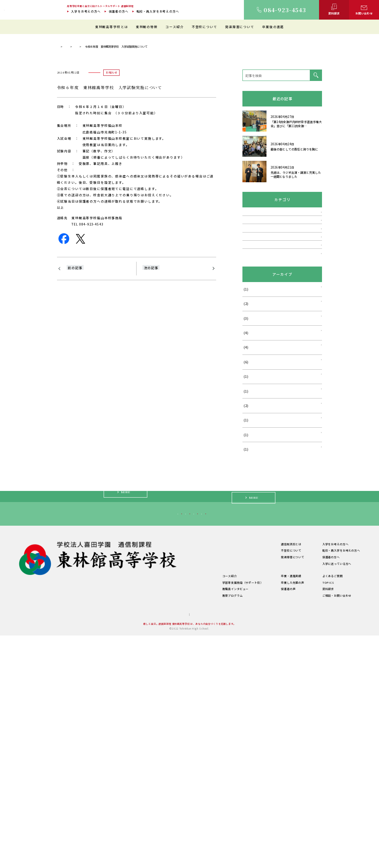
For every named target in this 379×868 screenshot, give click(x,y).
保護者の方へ (119, 11)
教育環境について (193, 783)
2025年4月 (251, 512)
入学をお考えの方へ (86, 11)
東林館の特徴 (147, 27)
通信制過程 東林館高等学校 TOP (77, 161)
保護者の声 (267, 821)
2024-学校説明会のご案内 (164, 390)
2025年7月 (251, 468)
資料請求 (328, 821)
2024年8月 (251, 526)
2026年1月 (251, 453)
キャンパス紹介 (132, 796)
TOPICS (111, 161)
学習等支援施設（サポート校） (201, 815)
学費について (130, 815)
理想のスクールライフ (196, 789)
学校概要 (127, 822)
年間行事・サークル (135, 809)
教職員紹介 (129, 802)
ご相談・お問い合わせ (337, 828)
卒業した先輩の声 (272, 815)
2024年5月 (251, 555)
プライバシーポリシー (202, 847)
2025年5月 (251, 497)
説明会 (247, 357)
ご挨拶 (126, 783)
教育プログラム (191, 828)
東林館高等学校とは (112, 27)
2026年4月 (251, 439)
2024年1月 (251, 570)
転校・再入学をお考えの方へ (158, 11)
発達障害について (240, 27)
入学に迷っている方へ (271, 741)
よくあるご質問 (333, 808)
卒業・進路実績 (270, 808)
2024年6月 (251, 541)
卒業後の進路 (273, 27)
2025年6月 (251, 483)
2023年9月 (251, 599)
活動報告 (249, 400)
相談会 (247, 371)
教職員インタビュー (194, 821)
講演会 (247, 343)
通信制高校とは (270, 777)
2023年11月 (252, 585)
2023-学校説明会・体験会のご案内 (95, 390)
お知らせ (131, 161)
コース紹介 (175, 27)
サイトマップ (171, 847)
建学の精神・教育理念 (136, 789)
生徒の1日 (188, 796)
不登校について (204, 27)
